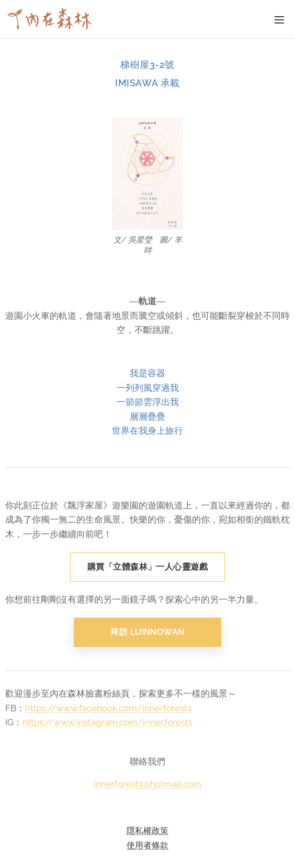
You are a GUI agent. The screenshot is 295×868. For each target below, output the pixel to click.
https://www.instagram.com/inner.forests (107, 722)
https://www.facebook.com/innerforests (108, 708)
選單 (279, 20)
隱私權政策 (147, 830)
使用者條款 (147, 845)
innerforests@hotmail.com (147, 783)
